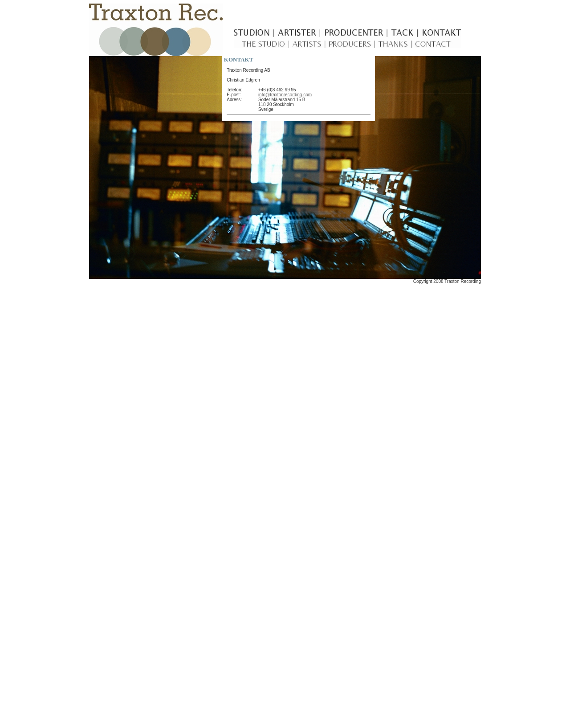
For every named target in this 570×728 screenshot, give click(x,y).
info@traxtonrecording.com (285, 95)
